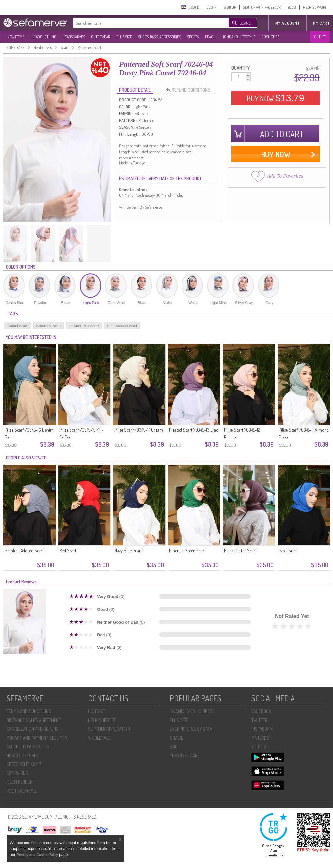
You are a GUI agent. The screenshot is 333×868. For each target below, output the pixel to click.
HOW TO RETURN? (22, 755)
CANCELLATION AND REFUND (32, 729)
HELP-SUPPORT (315, 7)
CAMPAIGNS (17, 773)
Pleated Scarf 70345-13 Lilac (194, 430)
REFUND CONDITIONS (190, 90)
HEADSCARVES (74, 37)
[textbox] (144, 23)
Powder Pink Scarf (84, 326)
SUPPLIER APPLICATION (109, 729)
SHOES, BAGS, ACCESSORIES (159, 37)
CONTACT (97, 711)
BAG (174, 747)
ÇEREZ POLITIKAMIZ (24, 764)
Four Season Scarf (122, 326)
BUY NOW (276, 98)
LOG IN (212, 7)
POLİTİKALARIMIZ (22, 791)
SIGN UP (230, 7)
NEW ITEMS (16, 37)
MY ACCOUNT (287, 23)
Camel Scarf (17, 326)
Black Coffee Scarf (240, 551)
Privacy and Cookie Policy (38, 855)
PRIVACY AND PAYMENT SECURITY (37, 738)
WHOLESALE (99, 738)
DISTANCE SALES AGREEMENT (34, 720)
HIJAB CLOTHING (43, 37)
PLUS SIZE (124, 37)
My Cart (321, 23)
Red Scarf (68, 551)
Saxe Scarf (288, 551)
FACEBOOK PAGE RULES (28, 747)
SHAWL (176, 738)
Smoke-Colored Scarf (24, 551)
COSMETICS (270, 37)
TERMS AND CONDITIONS (29, 711)
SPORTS (193, 37)
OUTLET (320, 37)
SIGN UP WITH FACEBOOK (262, 7)
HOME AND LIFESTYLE (238, 37)
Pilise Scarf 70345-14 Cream (139, 430)
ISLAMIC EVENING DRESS (192, 711)
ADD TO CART (282, 134)
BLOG (292, 7)
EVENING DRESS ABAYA (191, 729)
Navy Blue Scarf (128, 551)
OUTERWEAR (101, 37)
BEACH (210, 37)
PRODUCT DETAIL (135, 90)
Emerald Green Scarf (187, 551)
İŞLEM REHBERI (20, 782)
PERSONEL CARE (185, 755)
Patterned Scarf (48, 326)
